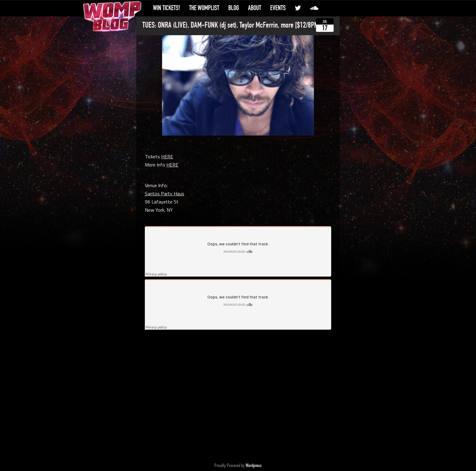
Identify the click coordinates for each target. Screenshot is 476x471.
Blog (234, 8)
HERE (167, 156)
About (255, 8)
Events (278, 8)
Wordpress (254, 466)
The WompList (204, 8)
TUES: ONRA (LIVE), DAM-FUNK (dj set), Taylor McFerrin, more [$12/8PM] (231, 25)
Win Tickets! (167, 8)
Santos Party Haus (165, 193)
